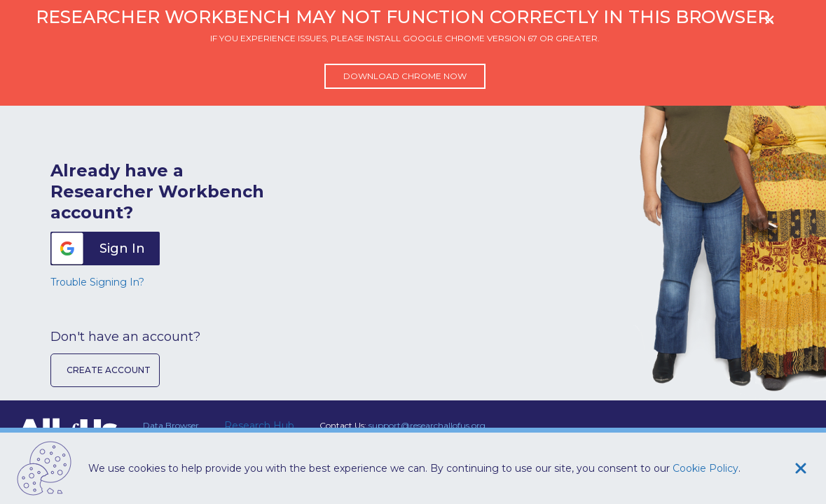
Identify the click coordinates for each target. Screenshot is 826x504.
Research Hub (259, 426)
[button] (105, 248)
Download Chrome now (405, 76)
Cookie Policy (705, 468)
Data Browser (171, 425)
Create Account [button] (109, 370)
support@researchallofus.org (427, 425)
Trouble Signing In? (97, 282)
